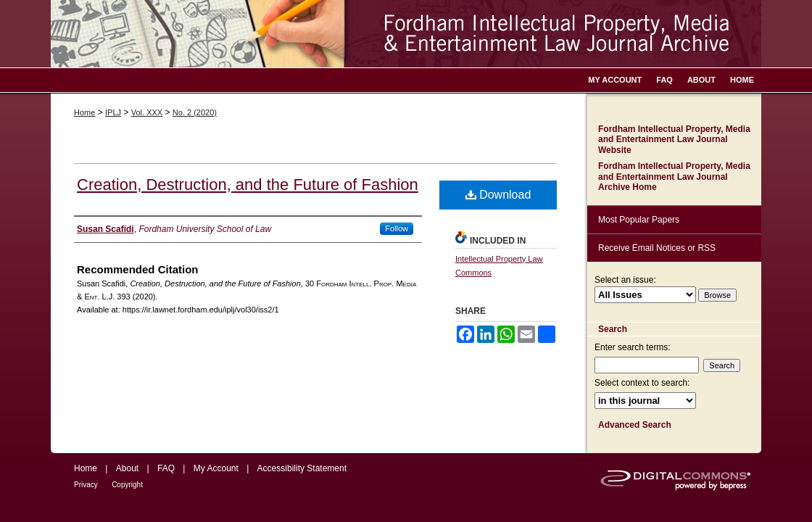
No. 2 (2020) (195, 112)
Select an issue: (625, 280)
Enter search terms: (633, 347)
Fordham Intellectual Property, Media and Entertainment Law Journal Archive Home (674, 177)
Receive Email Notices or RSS (657, 248)
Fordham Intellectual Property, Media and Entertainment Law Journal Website (674, 140)
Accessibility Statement (302, 468)
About (127, 468)
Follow (397, 228)
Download (498, 195)
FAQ (166, 468)
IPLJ (113, 112)
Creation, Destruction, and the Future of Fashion (248, 185)
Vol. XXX (147, 112)
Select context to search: (642, 383)
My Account (216, 468)
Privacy (86, 485)
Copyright (127, 485)
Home (84, 112)
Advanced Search (635, 425)
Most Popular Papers (639, 220)
